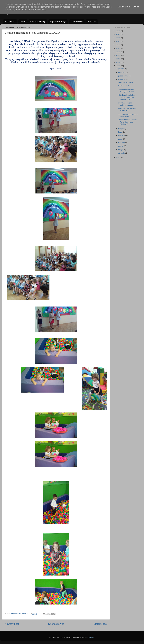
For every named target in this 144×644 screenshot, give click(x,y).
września (122, 79)
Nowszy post (12, 624)
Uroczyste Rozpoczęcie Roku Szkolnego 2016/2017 (127, 122)
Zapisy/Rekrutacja (58, 21)
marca (121, 146)
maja (120, 139)
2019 (118, 55)
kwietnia (122, 142)
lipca (120, 132)
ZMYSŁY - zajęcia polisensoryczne (125, 104)
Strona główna (56, 624)
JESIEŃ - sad (123, 86)
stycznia (122, 153)
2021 (118, 48)
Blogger (91, 637)
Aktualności (10, 21)
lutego (121, 150)
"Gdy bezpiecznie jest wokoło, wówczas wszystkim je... (126, 97)
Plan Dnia (92, 21)
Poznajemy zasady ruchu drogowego (128, 115)
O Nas (23, 21)
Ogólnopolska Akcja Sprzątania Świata (126, 90)
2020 (118, 52)
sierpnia (122, 129)
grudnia (122, 69)
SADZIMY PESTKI (125, 82)
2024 (118, 38)
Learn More (124, 7)
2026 (118, 31)
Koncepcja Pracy (38, 21)
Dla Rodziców (77, 21)
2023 (118, 41)
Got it (136, 7)
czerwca (122, 135)
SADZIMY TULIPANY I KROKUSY (127, 110)
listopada (122, 72)
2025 (118, 34)
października (124, 76)
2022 (118, 45)
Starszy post (100, 624)
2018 (118, 59)
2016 (118, 66)
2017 (118, 62)
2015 (118, 157)
